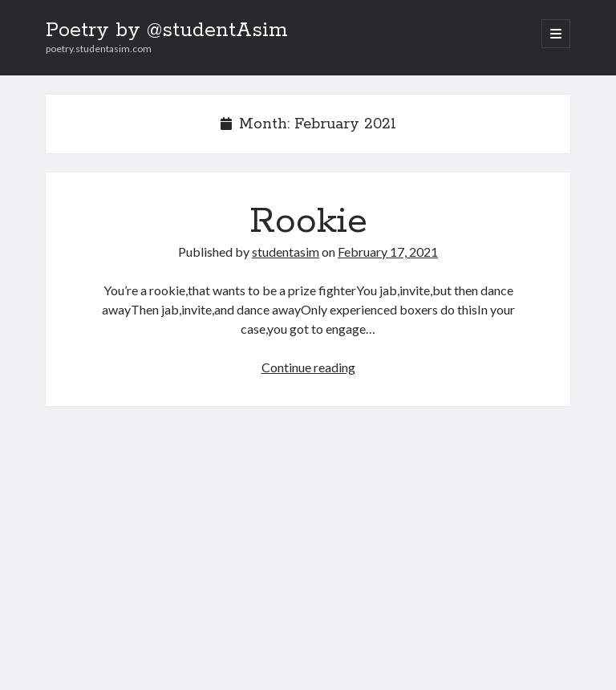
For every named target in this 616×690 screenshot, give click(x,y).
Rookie (308, 221)
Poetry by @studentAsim (167, 30)
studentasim (286, 252)
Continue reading (308, 367)
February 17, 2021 (388, 252)
